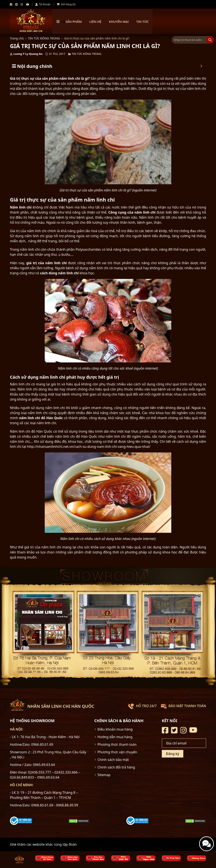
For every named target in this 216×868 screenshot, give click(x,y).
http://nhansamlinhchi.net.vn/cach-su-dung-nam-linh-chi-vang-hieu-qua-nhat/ (89, 447)
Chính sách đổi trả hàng (116, 767)
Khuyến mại (119, 22)
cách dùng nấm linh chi (59, 273)
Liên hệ (95, 22)
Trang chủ (17, 38)
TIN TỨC (142, 22)
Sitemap (104, 775)
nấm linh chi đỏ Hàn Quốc (41, 418)
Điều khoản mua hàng (115, 729)
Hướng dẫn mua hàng (115, 737)
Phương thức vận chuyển (117, 752)
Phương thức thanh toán (117, 744)
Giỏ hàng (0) (66, 4)
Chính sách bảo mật (113, 760)
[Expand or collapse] (201, 66)
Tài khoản (43, 4)
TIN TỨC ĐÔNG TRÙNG (44, 38)
